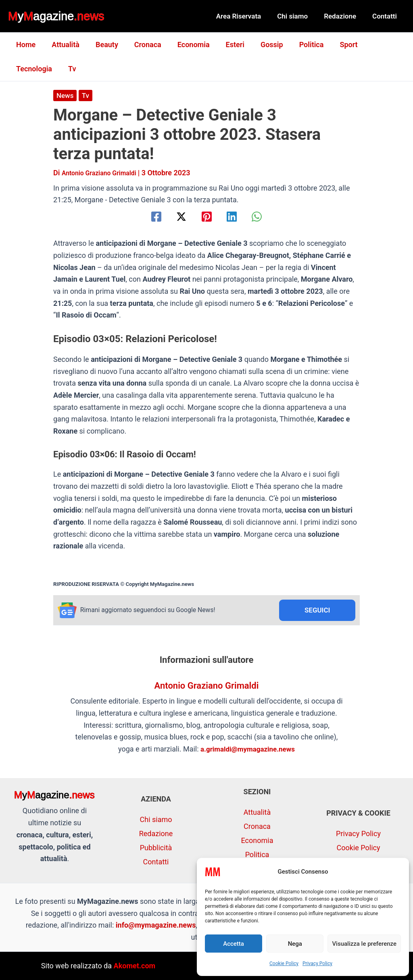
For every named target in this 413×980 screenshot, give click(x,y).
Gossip (261, 45)
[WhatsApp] (267, 217)
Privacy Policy (317, 963)
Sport (335, 45)
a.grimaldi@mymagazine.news (248, 750)
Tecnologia (376, 45)
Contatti (386, 16)
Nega (295, 944)
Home (25, 45)
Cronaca (142, 45)
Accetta (234, 944)
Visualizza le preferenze (364, 944)
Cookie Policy (284, 963)
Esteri (226, 45)
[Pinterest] (207, 217)
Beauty (103, 45)
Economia (186, 45)
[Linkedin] (237, 217)
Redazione (344, 16)
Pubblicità (156, 848)
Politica (299, 45)
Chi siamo (298, 16)
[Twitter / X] (176, 217)
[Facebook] (146, 217)
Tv (19, 69)
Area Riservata (247, 16)
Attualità (63, 45)
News (66, 95)
